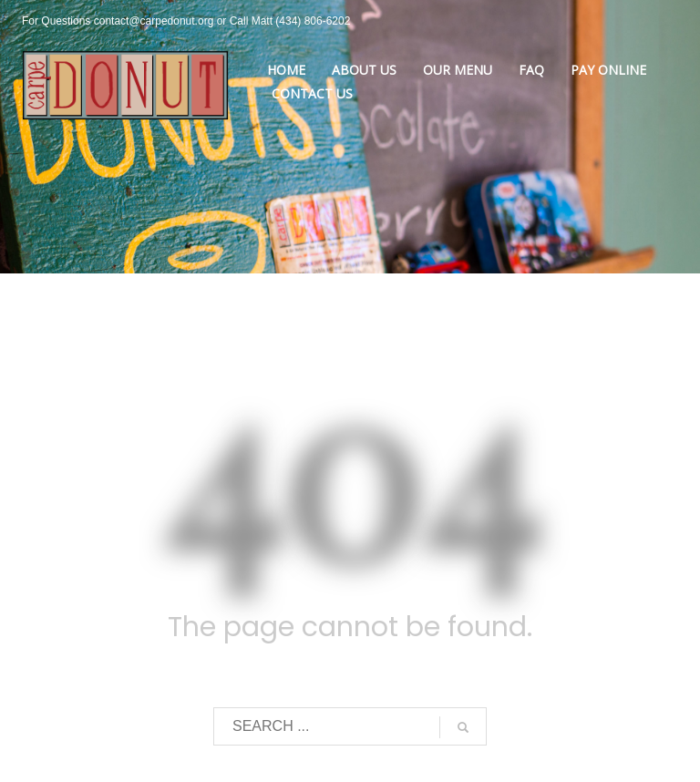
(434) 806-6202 (313, 21)
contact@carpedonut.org (154, 21)
